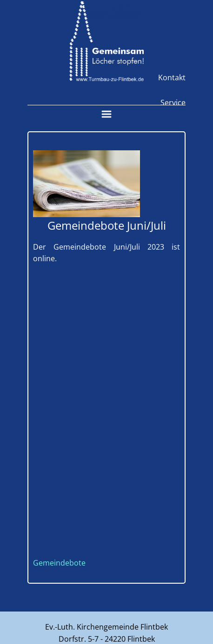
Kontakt (172, 77)
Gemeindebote (59, 563)
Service (173, 103)
